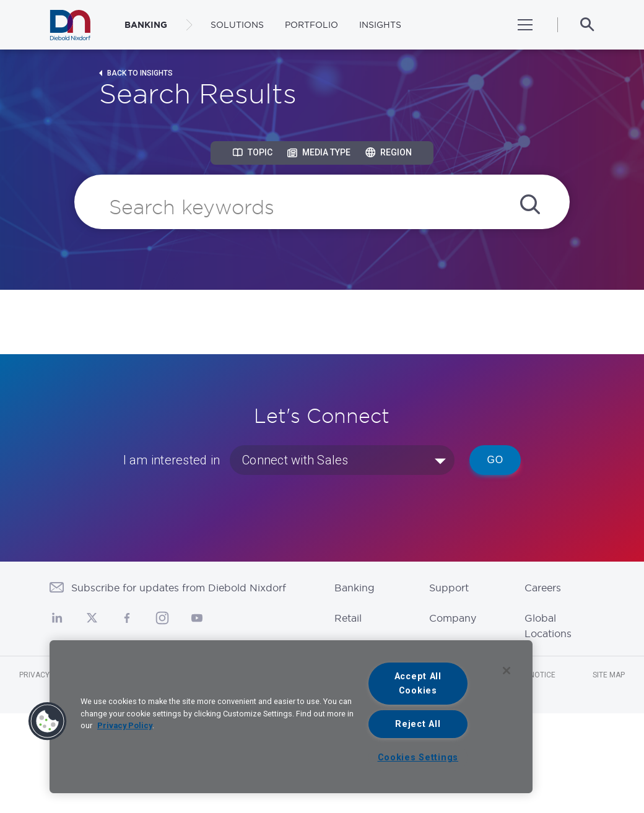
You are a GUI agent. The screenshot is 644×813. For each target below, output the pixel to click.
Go (495, 460)
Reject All (418, 724)
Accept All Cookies (418, 684)
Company (453, 618)
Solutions (237, 25)
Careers (543, 588)
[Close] (507, 671)
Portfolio (311, 25)
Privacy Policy (125, 725)
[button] (48, 721)
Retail (348, 618)
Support (449, 588)
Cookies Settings (418, 758)
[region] (291, 717)
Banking (355, 588)
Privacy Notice (48, 675)
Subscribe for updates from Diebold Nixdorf (179, 588)
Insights (380, 25)
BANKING (146, 25)
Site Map (609, 675)
